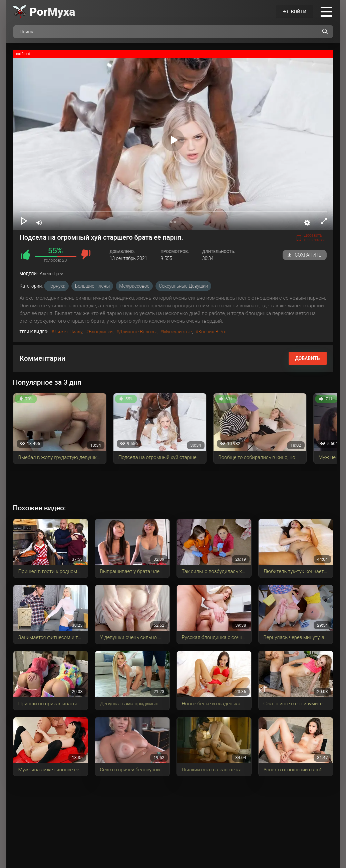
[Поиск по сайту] (325, 32)
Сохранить (304, 255)
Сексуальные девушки (183, 286)
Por (53, 12)
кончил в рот (213, 332)
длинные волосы (138, 332)
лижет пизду (68, 332)
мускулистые (177, 332)
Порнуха (56, 286)
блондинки (101, 332)
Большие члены (92, 286)
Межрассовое (134, 286)
